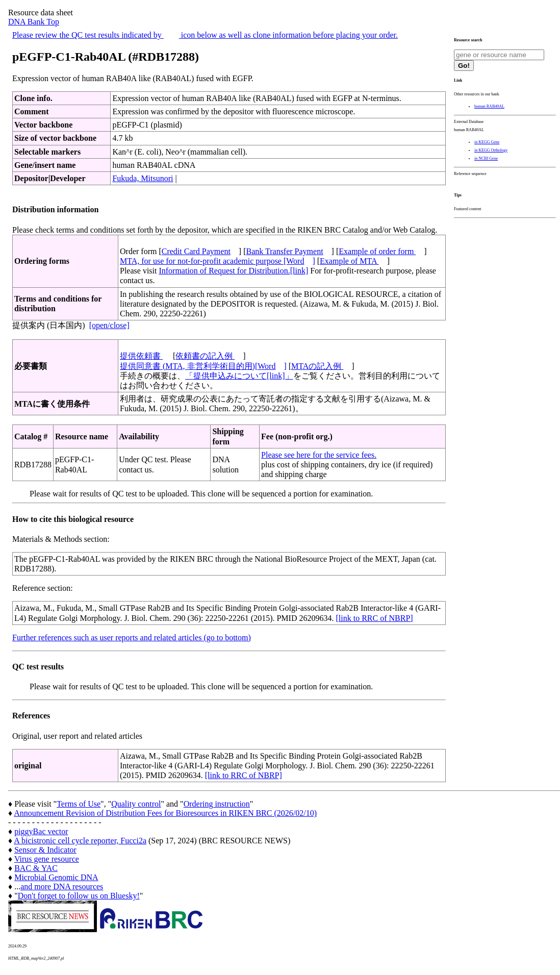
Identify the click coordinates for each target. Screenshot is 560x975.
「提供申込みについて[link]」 (239, 376)
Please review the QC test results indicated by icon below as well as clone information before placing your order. (205, 35)
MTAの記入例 (317, 366)
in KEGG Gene (487, 142)
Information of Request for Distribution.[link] (233, 271)
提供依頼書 (141, 356)
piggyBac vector (41, 831)
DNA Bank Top (34, 22)
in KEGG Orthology (491, 150)
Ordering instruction (217, 804)
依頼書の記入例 (205, 356)
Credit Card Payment (196, 251)
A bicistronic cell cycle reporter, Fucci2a (80, 841)
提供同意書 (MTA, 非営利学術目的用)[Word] (203, 366)
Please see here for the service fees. (319, 455)
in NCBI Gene (486, 158)
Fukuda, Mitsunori (143, 178)
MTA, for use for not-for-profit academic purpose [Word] (218, 261)
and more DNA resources (62, 886)
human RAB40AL (489, 106)
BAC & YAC (36, 868)
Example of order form (377, 251)
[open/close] (109, 325)
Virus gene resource (47, 859)
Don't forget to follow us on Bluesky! (79, 896)
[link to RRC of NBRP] (374, 618)
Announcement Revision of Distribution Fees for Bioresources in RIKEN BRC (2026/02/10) (165, 813)
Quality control (136, 804)
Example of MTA (349, 261)
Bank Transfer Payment (285, 251)
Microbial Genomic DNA (56, 877)
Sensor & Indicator (45, 850)
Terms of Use (79, 804)
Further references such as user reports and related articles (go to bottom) (132, 637)
